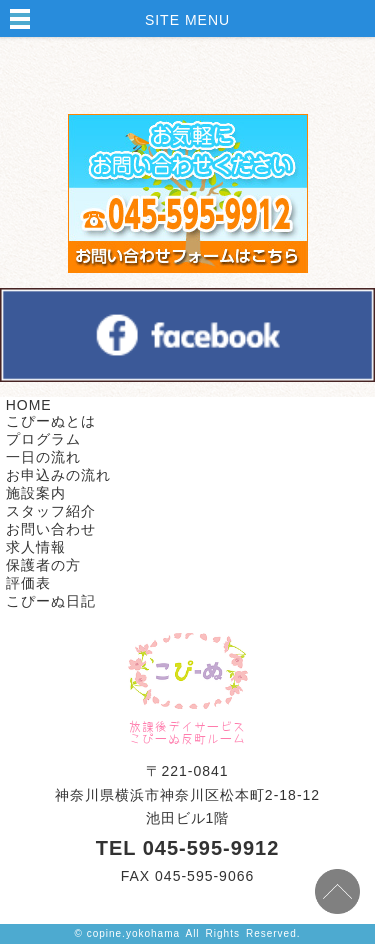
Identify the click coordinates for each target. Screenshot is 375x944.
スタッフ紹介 (51, 511)
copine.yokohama (133, 933)
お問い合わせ (51, 529)
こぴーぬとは (51, 421)
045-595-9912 (211, 848)
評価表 (28, 583)
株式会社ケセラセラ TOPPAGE (188, 671)
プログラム (43, 439)
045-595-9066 (204, 876)
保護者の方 (43, 565)
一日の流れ (43, 457)
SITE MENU (187, 20)
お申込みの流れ (58, 475)
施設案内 (36, 493)
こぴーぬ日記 (51, 601)
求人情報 (36, 547)
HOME (29, 405)
